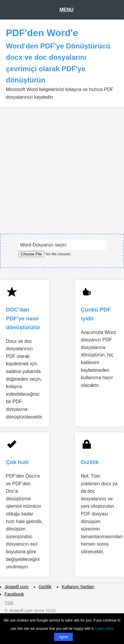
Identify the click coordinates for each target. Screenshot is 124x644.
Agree (63, 637)
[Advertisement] (61, 167)
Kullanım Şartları (78, 587)
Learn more (104, 629)
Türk (9, 602)
